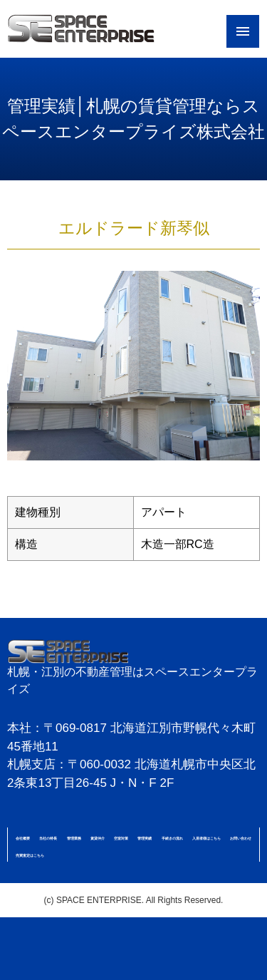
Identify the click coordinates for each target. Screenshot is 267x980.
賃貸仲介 (98, 838)
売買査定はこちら (30, 855)
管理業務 (74, 838)
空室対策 (121, 838)
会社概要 (23, 838)
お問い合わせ (241, 838)
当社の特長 (48, 838)
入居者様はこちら (206, 838)
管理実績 (145, 838)
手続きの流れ (172, 838)
